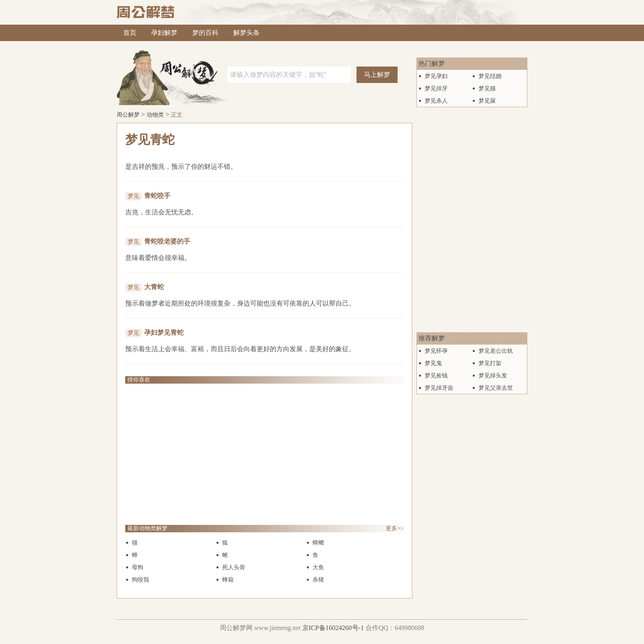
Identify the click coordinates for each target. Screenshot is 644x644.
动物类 (155, 115)
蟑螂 (318, 543)
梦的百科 (205, 33)
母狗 (138, 567)
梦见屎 (487, 101)
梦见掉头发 (493, 376)
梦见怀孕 (436, 351)
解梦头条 (246, 33)
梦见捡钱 (436, 376)
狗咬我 (140, 580)
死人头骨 (234, 567)
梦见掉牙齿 (439, 388)
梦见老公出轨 (496, 351)
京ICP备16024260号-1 (333, 628)
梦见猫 (487, 89)
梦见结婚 (490, 76)
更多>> (395, 528)
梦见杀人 (436, 101)
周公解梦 (128, 115)
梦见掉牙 (436, 89)
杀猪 (318, 580)
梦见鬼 (433, 363)
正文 (177, 115)
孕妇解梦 (164, 33)
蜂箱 (228, 580)
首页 (130, 33)
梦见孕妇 (436, 76)
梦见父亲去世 (496, 388)
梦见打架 (490, 363)
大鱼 (318, 567)
